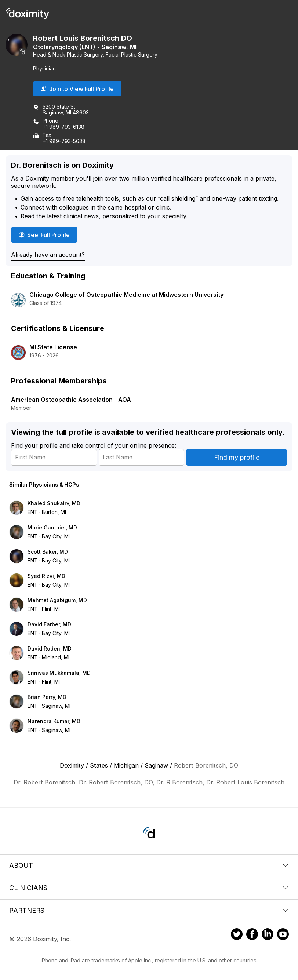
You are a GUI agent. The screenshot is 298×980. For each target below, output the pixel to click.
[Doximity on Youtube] (283, 935)
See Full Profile (48, 235)
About (149, 865)
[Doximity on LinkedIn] (268, 935)
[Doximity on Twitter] (237, 935)
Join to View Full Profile (77, 89)
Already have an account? (48, 255)
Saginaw (114, 47)
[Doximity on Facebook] (252, 935)
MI (133, 47)
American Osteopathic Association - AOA (71, 400)
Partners (149, 910)
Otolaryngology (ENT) (64, 47)
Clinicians (149, 888)
